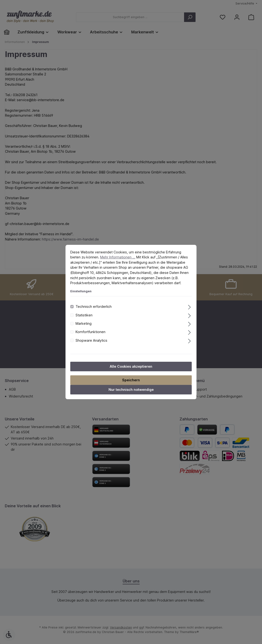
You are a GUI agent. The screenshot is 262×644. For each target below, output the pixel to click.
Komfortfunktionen (90, 332)
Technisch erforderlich (94, 306)
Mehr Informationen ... (118, 257)
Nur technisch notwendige (131, 390)
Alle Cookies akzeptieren (131, 366)
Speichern (131, 380)
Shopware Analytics (91, 340)
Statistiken (84, 315)
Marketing (84, 323)
